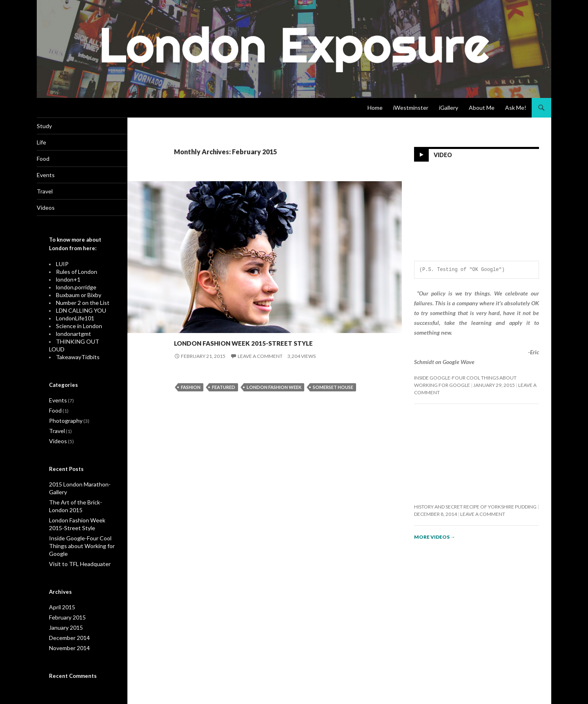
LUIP (61, 269)
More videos (435, 537)
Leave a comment (260, 371)
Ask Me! (516, 108)
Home (375, 108)
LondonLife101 (73, 320)
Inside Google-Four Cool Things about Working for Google (76, 533)
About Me (482, 108)
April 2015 (60, 593)
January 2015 (64, 613)
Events (184, 326)
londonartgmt (71, 335)
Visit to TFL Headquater (75, 550)
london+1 (67, 283)
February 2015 (65, 603)
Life (54, 143)
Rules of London (73, 276)
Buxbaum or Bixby (76, 298)
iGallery (449, 108)
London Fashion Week (274, 402)
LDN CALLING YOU (77, 313)
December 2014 (67, 623)
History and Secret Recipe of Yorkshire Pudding (475, 507)
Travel (57, 195)
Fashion (191, 402)
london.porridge (74, 291)
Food (55, 161)
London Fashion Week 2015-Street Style (252, 348)
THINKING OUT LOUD (80, 342)
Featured (224, 402)
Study (57, 126)
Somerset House (333, 402)
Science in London (76, 328)
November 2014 (67, 632)
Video (443, 155)
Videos (58, 212)
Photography (217, 326)
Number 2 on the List (79, 305)
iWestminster (411, 108)
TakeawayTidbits (74, 350)
